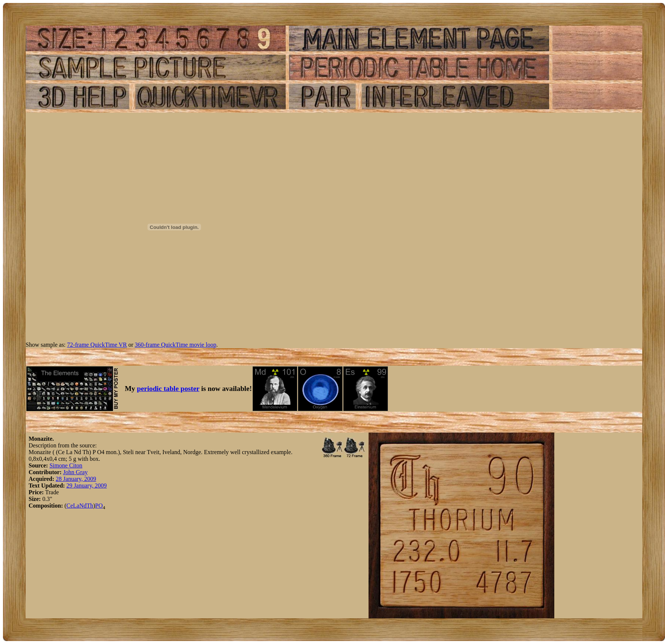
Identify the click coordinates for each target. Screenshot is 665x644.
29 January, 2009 (87, 486)
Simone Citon (66, 465)
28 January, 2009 (76, 479)
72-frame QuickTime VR (97, 345)
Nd (83, 506)
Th (90, 506)
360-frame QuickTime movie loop (176, 345)
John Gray (75, 472)
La (76, 506)
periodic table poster (168, 389)
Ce (70, 506)
